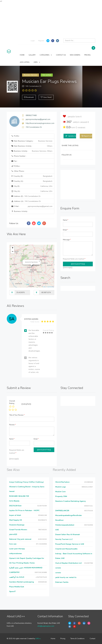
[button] (39, 261)
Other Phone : (18, 171)
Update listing (74, 136)
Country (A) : (32, 181)
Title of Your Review (17, 415)
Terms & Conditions (77, 639)
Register (41, 41)
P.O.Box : (16, 166)
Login (33, 41)
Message (67, 240)
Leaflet (44, 287)
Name (66, 220)
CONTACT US (61, 55)
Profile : (15, 136)
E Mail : (32, 206)
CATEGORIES (46, 55)
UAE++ (38, 639)
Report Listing (89, 136)
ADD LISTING (25, 62)
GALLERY (32, 55)
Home (53, 639)
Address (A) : (26, 201)
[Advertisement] (51, 20)
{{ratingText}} (26, 404)
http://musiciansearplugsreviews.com (40, 123)
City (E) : (32, 186)
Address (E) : (26, 196)
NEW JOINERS (75, 55)
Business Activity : (32, 151)
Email (65, 230)
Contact (92, 639)
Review (12, 425)
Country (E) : (32, 176)
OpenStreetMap (51, 287)
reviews (80, 127)
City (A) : (32, 191)
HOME (22, 55)
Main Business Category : (32, 141)
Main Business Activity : (32, 146)
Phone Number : (19, 156)
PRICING (87, 55)
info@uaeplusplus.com (46, 626)
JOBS (37, 62)
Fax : (14, 161)
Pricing (63, 639)
